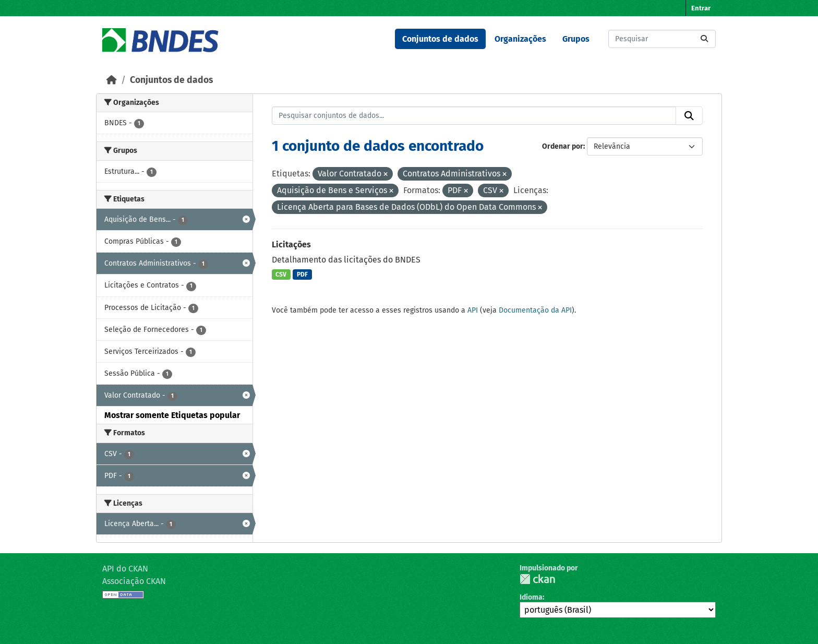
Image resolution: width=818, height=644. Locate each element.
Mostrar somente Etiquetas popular (172, 415)
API (473, 310)
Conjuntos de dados (440, 39)
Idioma (531, 597)
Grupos (576, 39)
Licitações (291, 245)
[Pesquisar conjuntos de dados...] (662, 39)
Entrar (701, 8)
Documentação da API (535, 310)
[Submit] (704, 39)
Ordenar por (563, 146)
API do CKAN (125, 569)
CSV (281, 275)
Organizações (520, 39)
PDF (302, 275)
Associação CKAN (134, 581)
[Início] (112, 80)
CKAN (537, 579)
